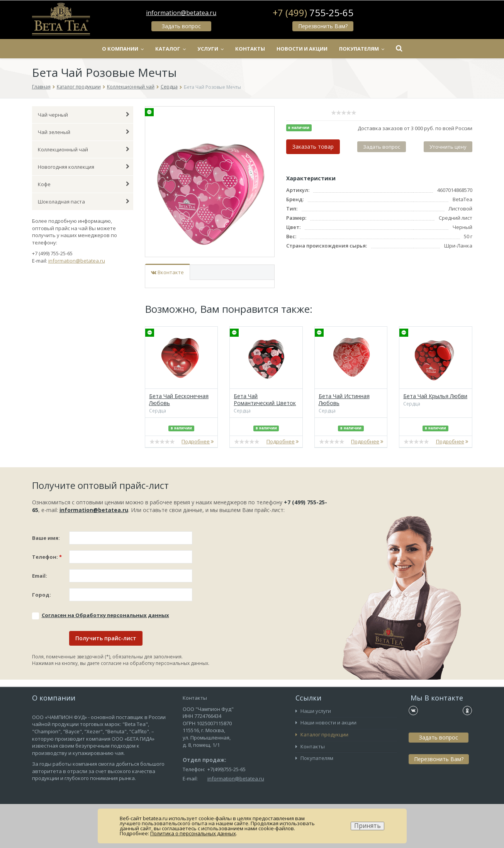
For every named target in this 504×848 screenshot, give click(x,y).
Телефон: (47, 557)
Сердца (169, 87)
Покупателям (362, 49)
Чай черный (84, 115)
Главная (41, 87)
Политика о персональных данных (193, 833)
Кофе (84, 184)
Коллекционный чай (131, 87)
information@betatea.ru (181, 13)
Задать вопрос (181, 26)
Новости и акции (302, 49)
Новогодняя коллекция (84, 167)
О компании (123, 49)
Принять (367, 826)
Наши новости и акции (326, 722)
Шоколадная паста (84, 202)
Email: (40, 576)
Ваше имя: (46, 538)
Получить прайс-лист (106, 638)
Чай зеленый (84, 132)
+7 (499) (313, 13)
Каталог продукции (79, 87)
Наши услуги (313, 711)
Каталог (171, 49)
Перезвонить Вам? (323, 26)
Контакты (250, 49)
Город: (42, 595)
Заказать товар (313, 147)
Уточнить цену (448, 147)
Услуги (210, 49)
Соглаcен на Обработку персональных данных (105, 615)
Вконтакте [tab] (167, 272)
